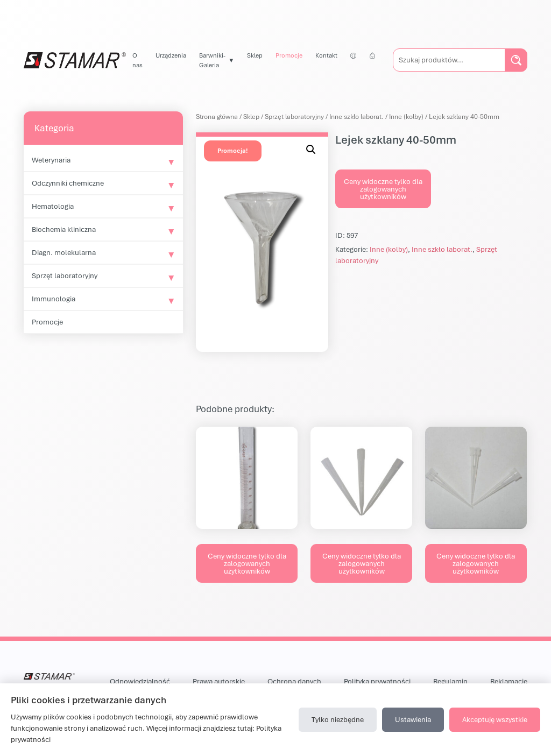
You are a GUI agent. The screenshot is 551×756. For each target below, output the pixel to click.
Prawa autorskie (219, 681)
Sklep (255, 55)
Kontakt (326, 55)
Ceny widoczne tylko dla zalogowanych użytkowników (383, 189)
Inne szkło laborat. (356, 116)
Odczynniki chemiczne (68, 183)
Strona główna (217, 116)
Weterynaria (51, 160)
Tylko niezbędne (338, 719)
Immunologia (54, 299)
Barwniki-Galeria (212, 60)
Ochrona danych (294, 681)
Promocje (289, 55)
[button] (311, 150)
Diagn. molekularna (64, 252)
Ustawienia (413, 719)
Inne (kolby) (406, 116)
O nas (137, 60)
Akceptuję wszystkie (495, 719)
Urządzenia (171, 55)
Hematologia (53, 206)
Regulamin (450, 681)
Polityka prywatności (377, 681)
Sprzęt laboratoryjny (65, 275)
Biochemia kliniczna (64, 229)
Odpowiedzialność (140, 681)
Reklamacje (509, 681)
